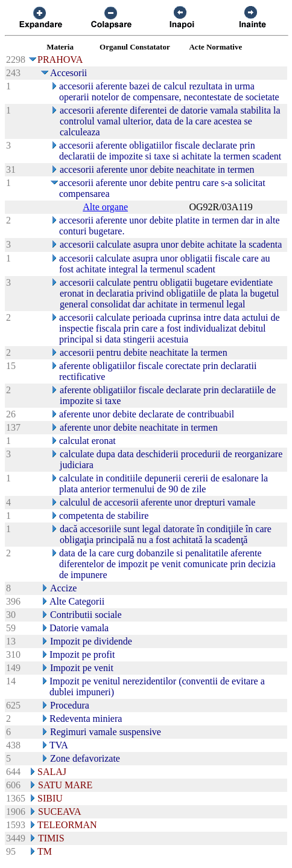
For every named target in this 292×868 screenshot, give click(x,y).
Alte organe (105, 207)
